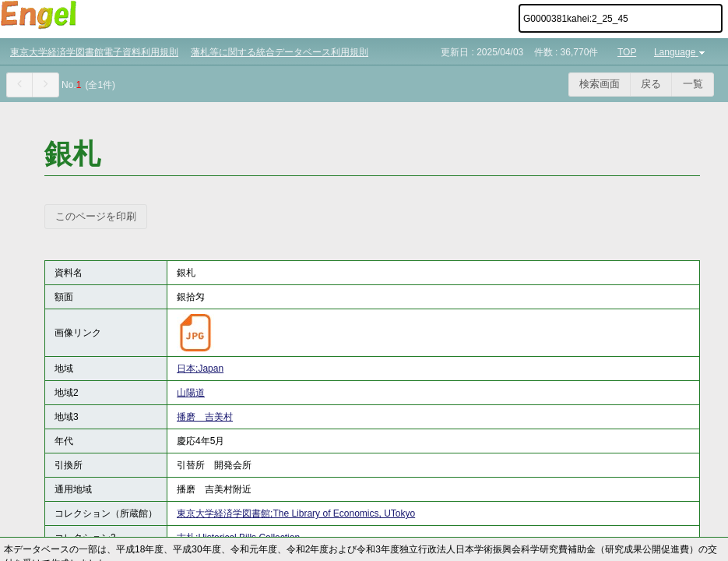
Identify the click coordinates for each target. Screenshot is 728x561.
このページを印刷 (96, 216)
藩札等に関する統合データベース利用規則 (280, 52)
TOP (627, 52)
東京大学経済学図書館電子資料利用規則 (94, 52)
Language (681, 52)
